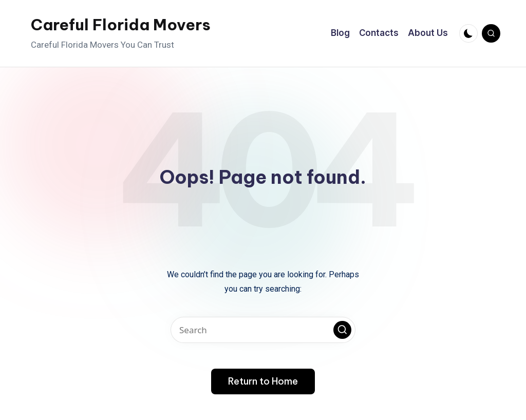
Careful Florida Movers (121, 25)
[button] (342, 330)
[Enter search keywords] (263, 330)
